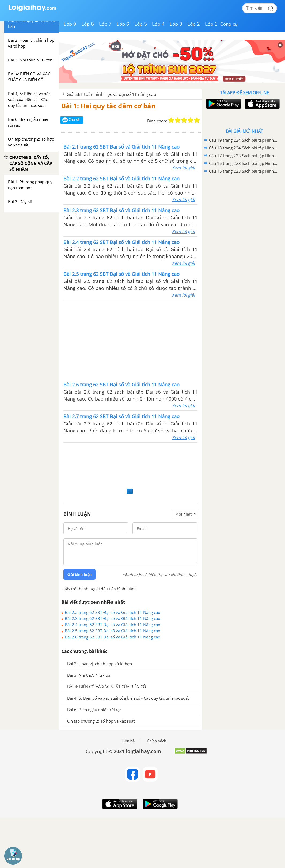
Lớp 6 (123, 24)
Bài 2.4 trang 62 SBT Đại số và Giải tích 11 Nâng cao (113, 625)
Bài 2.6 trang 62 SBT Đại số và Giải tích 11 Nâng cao (113, 637)
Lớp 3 (176, 24)
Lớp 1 (211, 24)
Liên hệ (128, 741)
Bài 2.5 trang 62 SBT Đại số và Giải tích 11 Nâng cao (113, 631)
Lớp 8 (88, 24)
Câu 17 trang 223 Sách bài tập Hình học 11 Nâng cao (244, 156)
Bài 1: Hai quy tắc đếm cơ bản (109, 106)
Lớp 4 (158, 24)
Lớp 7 (105, 24)
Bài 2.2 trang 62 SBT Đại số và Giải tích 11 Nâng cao (113, 612)
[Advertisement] (131, 340)
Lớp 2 (194, 24)
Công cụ (229, 24)
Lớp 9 (70, 24)
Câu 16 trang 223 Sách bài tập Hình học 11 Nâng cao (244, 163)
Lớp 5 (141, 24)
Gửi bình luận (79, 575)
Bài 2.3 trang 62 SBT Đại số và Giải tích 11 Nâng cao (113, 618)
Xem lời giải (183, 168)
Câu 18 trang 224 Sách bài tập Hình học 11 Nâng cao (244, 148)
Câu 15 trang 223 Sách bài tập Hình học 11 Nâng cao (244, 171)
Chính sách (157, 741)
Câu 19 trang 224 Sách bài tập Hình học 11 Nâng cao (244, 140)
